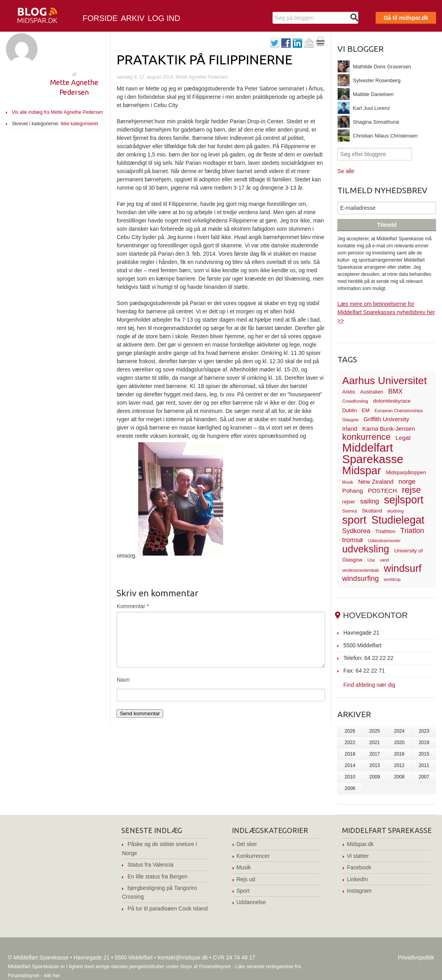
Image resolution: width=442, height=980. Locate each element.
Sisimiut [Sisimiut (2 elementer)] (349, 511)
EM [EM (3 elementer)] (366, 410)
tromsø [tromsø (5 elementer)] (353, 540)
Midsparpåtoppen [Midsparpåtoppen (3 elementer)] (406, 472)
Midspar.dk (360, 844)
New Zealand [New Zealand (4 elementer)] (376, 482)
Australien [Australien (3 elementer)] (372, 392)
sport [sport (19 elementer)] (354, 520)
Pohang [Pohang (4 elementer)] (352, 491)
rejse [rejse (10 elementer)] (411, 490)
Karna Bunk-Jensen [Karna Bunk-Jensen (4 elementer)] (389, 429)
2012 (399, 765)
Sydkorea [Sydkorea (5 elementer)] (356, 531)
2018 (350, 754)
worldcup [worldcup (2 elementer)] (392, 579)
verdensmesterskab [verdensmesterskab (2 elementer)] (360, 570)
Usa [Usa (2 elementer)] (371, 560)
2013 (375, 765)
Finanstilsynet (215, 966)
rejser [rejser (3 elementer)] (349, 502)
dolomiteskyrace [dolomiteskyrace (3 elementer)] (392, 401)
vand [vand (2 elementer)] (384, 560)
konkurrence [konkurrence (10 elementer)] (366, 437)
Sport (243, 891)
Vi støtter (358, 856)
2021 (375, 743)
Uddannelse (251, 902)
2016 (399, 754)
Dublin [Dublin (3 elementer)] (349, 410)
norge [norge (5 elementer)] (407, 482)
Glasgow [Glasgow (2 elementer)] (350, 420)
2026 (350, 731)
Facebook (359, 867)
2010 (350, 777)
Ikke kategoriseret (79, 124)
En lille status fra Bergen (158, 876)
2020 (399, 743)
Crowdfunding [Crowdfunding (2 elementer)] (355, 401)
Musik (244, 867)
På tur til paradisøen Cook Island (168, 908)
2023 (424, 731)
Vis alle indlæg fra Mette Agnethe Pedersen (57, 112)
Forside (100, 18)
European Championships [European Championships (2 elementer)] (399, 411)
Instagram (359, 891)
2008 (399, 777)
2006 (350, 788)
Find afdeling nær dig (369, 685)
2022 (350, 743)
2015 (424, 754)
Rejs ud (246, 879)
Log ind (164, 18)
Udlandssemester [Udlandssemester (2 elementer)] (384, 541)
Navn (123, 680)
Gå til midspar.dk (406, 18)
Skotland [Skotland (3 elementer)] (372, 511)
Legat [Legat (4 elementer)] (403, 438)
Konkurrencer (253, 856)
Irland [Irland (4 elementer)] (350, 429)
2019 (424, 743)
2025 (375, 731)
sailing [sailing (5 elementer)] (370, 501)
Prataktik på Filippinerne (204, 59)
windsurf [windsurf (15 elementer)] (403, 568)
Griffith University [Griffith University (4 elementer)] (386, 419)
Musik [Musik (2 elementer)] (348, 482)
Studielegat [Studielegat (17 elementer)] (398, 520)
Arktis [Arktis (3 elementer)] (349, 392)
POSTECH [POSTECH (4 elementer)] (382, 491)
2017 (375, 754)
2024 (399, 731)
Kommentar (133, 606)
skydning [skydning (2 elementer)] (395, 511)
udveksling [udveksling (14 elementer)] (366, 549)
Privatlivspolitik (416, 957)
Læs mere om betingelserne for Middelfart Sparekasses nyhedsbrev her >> (386, 312)
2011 (424, 765)
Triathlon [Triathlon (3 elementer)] (385, 531)
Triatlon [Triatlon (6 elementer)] (412, 531)
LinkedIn (357, 879)
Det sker (247, 844)
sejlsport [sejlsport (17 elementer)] (404, 500)
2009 (375, 777)
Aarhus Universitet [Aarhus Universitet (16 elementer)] (384, 381)
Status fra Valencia (150, 865)
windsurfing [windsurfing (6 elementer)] (360, 578)
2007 (424, 777)
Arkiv (133, 18)
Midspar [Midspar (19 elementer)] (361, 470)
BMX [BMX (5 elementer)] (396, 391)
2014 (350, 765)
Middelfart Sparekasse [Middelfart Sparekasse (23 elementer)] (373, 453)
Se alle (346, 171)
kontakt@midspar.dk (183, 957)
